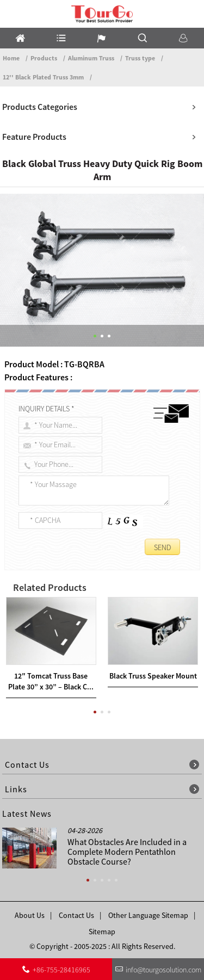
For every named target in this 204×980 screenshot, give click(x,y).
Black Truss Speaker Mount (153, 676)
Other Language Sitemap (148, 915)
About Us (30, 915)
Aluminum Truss (91, 58)
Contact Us (76, 915)
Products (44, 58)
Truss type (140, 58)
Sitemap (102, 932)
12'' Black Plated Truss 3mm (43, 77)
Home (11, 58)
